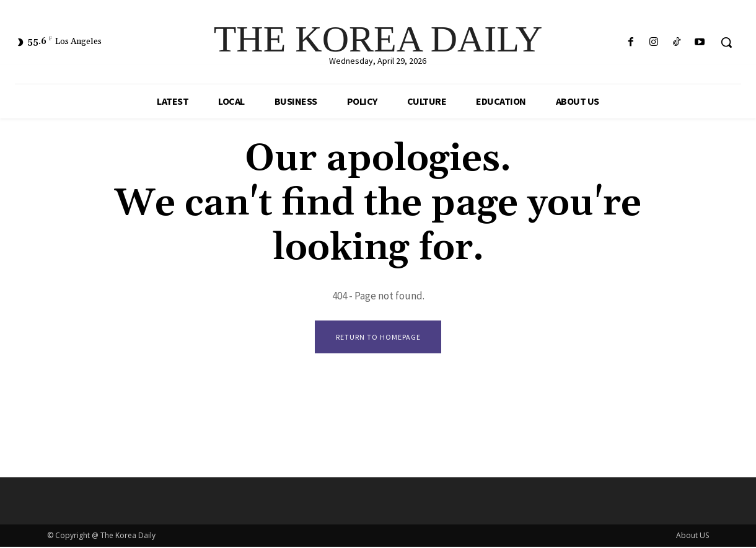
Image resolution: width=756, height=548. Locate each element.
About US (692, 537)
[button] (726, 42)
